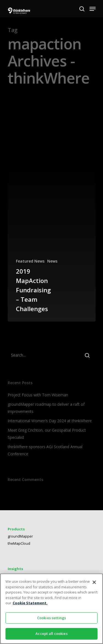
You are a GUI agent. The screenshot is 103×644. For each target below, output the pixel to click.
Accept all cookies (51, 634)
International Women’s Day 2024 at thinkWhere (50, 421)
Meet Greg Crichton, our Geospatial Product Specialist (47, 434)
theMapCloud (19, 543)
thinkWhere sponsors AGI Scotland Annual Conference (45, 450)
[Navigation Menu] (93, 9)
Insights (15, 569)
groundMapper (20, 536)
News (52, 261)
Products (16, 529)
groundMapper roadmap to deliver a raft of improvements (46, 408)
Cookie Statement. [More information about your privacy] (30, 603)
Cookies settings (51, 618)
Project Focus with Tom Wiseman (38, 395)
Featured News (30, 261)
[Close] (94, 582)
